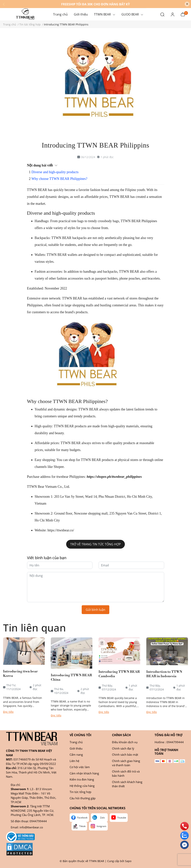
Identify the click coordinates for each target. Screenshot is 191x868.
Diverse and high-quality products (55, 172)
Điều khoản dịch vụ (125, 742)
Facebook (82, 818)
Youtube (122, 818)
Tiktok (82, 826)
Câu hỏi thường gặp (83, 798)
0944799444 (38, 821)
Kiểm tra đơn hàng (82, 779)
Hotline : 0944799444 (169, 742)
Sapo (128, 861)
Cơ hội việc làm (80, 767)
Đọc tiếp (8, 712)
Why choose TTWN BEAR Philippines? (59, 179)
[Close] (187, 4)
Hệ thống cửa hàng (82, 786)
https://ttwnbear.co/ (60, 530)
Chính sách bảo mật (125, 755)
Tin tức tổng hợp (80, 792)
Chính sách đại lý (123, 748)
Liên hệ (74, 761)
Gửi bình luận (95, 610)
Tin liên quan (34, 628)
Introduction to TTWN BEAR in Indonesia (164, 674)
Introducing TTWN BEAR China (71, 677)
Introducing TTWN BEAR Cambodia (119, 674)
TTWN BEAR (97, 861)
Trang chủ (76, 742)
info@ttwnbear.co (31, 827)
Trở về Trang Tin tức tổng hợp (95, 544)
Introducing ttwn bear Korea (20, 674)
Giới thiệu (76, 748)
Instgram (101, 826)
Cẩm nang (76, 755)
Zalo (102, 818)
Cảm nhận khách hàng (84, 773)
